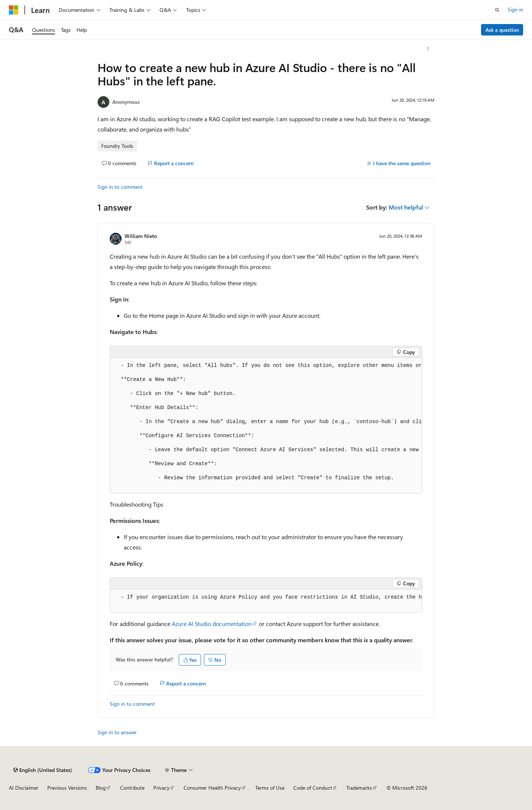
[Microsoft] (14, 10)
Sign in (515, 9)
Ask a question (502, 30)
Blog (101, 788)
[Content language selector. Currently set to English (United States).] (43, 770)
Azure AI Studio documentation (212, 624)
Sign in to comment (120, 187)
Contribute (132, 788)
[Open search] (497, 10)
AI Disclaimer (24, 788)
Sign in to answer (117, 732)
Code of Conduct (313, 788)
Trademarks (359, 788)
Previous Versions (67, 788)
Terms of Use (270, 788)
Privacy (161, 788)
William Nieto (141, 236)
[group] (266, 426)
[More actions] (428, 49)
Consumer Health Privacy (212, 788)
